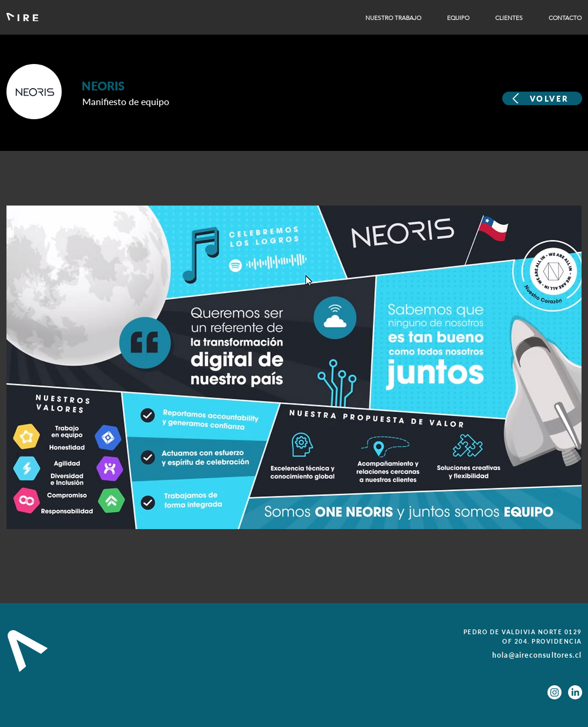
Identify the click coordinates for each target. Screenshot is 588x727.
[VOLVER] (542, 98)
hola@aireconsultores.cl (537, 655)
